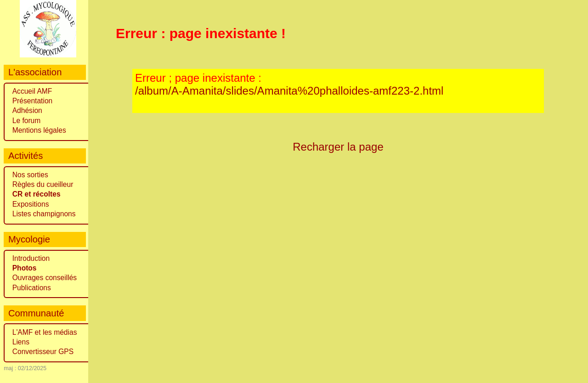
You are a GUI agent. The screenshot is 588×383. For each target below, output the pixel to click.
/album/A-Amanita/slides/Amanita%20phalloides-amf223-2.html (289, 91)
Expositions (31, 204)
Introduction (31, 258)
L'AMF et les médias (45, 332)
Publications (32, 288)
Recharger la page (338, 147)
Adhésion (27, 110)
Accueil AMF (32, 91)
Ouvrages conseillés (45, 278)
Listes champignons (44, 214)
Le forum (27, 121)
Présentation (33, 101)
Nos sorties (30, 175)
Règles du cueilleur (43, 184)
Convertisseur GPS (43, 352)
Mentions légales (39, 130)
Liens (21, 342)
